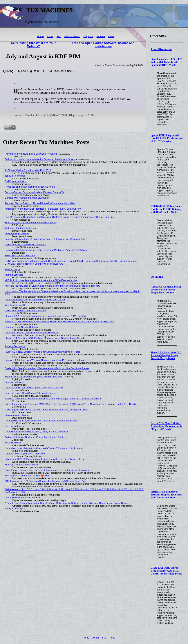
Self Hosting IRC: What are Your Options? (33, 45)
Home (40, 36)
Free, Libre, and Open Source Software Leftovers (30, 223)
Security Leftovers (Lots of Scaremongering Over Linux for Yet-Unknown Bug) (45, 239)
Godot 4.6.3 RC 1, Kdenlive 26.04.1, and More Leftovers (34, 388)
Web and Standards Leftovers (20, 228)
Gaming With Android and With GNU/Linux (27, 198)
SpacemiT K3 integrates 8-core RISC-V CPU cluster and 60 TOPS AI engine (167, 138)
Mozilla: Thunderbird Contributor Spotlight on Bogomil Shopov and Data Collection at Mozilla (53, 399)
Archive (101, 36)
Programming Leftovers (17, 234)
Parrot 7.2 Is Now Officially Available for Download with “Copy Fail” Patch (166, 426)
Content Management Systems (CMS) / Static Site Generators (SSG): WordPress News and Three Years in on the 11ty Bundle (71, 404)
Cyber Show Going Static (18, 498)
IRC (59, 36)
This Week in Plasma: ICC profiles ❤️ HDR (27, 476)
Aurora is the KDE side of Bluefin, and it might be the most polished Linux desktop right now (52, 286)
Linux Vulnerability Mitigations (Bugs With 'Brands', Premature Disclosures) (44, 448)
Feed (111, 36)
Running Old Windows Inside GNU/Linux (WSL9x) (31, 154)
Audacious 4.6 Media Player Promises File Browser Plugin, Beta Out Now (166, 290)
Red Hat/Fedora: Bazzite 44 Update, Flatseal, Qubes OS (34, 192)
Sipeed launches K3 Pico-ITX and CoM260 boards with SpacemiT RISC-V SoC (167, 62)
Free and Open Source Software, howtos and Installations (103, 45)
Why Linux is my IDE (16, 305)
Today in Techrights (15, 176)
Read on (9, 127)
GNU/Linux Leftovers (16, 181)
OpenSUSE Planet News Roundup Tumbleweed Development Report (41, 421)
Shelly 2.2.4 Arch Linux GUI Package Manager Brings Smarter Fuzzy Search (166, 355)
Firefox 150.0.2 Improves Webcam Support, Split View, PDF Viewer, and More (167, 495)
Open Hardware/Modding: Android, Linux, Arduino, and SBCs (37, 432)
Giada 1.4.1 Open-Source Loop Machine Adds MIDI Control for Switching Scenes (166, 571)
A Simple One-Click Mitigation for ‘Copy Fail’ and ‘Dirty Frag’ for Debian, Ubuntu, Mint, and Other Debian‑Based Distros (67, 503)
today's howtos (12, 269)
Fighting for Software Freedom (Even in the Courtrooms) (34, 377)
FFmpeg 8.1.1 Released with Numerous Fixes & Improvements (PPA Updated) (46, 316)
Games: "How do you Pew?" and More (25, 454)
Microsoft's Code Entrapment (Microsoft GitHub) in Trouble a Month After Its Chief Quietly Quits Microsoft (59, 322)
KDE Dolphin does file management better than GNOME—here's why (41, 280)
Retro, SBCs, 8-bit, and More (20, 256)
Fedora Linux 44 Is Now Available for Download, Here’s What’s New (40, 159)
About (50, 36)
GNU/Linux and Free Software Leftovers (26, 311)
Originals (88, 36)
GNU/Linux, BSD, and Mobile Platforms (25, 245)
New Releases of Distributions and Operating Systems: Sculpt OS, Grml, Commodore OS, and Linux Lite (59, 217)
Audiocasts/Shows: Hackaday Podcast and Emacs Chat (34, 437)
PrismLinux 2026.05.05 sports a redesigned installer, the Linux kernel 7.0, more (46, 459)
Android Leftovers (14, 275)
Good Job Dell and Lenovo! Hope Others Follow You (32, 333)
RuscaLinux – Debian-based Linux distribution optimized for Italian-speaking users (47, 470)
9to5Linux (157, 277)
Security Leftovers (14, 382)
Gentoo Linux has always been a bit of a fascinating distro (35, 300)
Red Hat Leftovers (14, 426)
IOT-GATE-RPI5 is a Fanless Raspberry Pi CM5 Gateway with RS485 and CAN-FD (167, 209)
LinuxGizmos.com (162, 49)
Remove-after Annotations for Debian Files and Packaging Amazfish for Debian (46, 250)
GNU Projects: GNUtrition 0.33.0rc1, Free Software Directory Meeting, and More (46, 410)
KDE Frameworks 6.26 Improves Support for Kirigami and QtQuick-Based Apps (46, 481)
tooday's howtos (13, 443)
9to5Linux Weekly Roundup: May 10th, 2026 (28, 170)
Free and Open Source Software (22, 327)
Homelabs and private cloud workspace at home (30, 187)
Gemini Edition (72, 36)
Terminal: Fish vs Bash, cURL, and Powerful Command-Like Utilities (40, 203)
